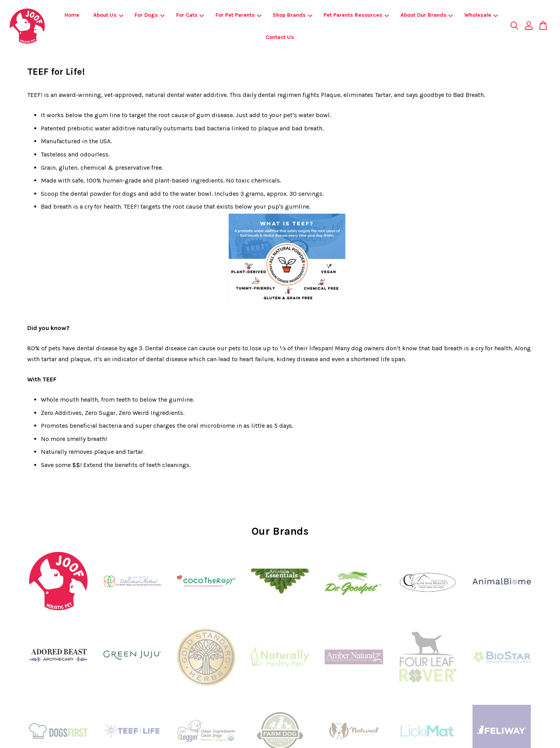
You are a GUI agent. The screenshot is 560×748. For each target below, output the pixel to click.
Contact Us (280, 37)
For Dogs (150, 15)
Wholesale (481, 15)
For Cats (190, 15)
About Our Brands (427, 15)
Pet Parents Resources (356, 15)
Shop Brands (292, 15)
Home (72, 15)
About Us (108, 15)
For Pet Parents (238, 15)
